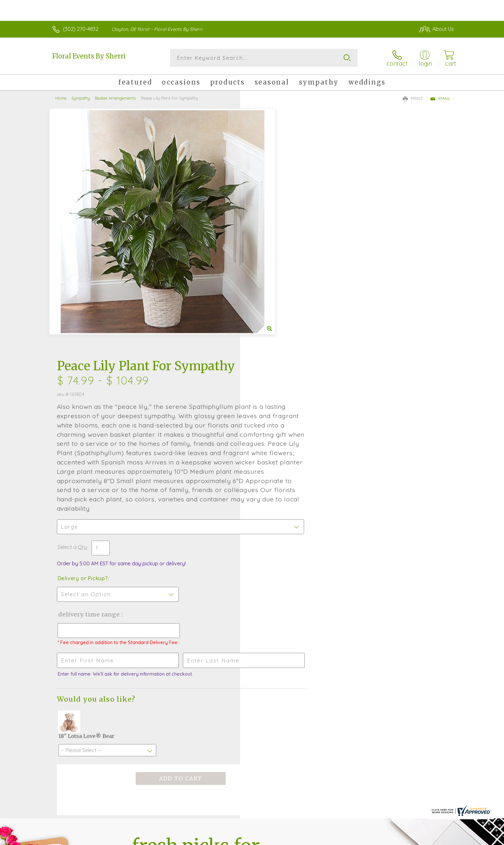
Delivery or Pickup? (278, 346)
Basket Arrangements (115, 98)
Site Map (437, 839)
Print (413, 98)
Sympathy (81, 98)
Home (61, 98)
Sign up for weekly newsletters (333, 639)
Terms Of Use (313, 839)
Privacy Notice (351, 839)
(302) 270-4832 (81, 29)
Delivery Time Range (284, 382)
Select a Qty (267, 314)
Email (440, 98)
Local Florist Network (397, 839)
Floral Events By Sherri (89, 56)
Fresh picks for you (196, 642)
